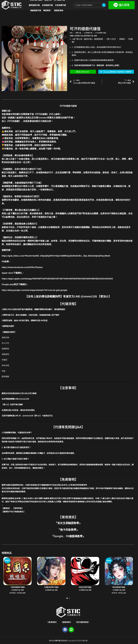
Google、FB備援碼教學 (68, 536)
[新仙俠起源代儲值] (119, 571)
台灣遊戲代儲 (88, 33)
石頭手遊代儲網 (16, 405)
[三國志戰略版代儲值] (17, 571)
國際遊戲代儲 (88, 36)
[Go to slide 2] (69, 598)
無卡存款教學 (68, 530)
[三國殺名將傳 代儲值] (51, 571)
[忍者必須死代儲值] (85, 571)
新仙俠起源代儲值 (119, 587)
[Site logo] (12, 5)
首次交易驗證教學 (68, 523)
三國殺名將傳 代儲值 (51, 587)
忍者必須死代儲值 (85, 587)
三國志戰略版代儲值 (18, 587)
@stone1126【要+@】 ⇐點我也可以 (38, 416)
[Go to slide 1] (67, 598)
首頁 (71, 33)
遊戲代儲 (78, 33)
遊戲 (95, 36)
